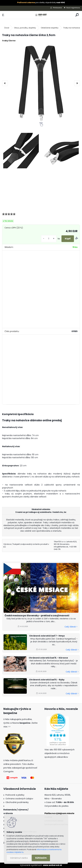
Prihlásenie (57, 8)
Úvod (7, 28)
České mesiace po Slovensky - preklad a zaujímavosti (37, 616)
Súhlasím (41, 858)
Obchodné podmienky (17, 802)
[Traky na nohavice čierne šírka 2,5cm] (41, 83)
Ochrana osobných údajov (19, 799)
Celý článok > (71, 627)
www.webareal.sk (53, 865)
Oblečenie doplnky (50, 28)
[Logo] (41, 15)
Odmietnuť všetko (19, 858)
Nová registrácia (73, 8)
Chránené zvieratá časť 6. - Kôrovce (48, 658)
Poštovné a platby (15, 795)
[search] (77, 15)
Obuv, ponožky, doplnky (25, 28)
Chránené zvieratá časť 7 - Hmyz (47, 636)
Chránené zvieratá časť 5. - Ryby (47, 680)
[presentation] (5, 83)
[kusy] (49, 239)
